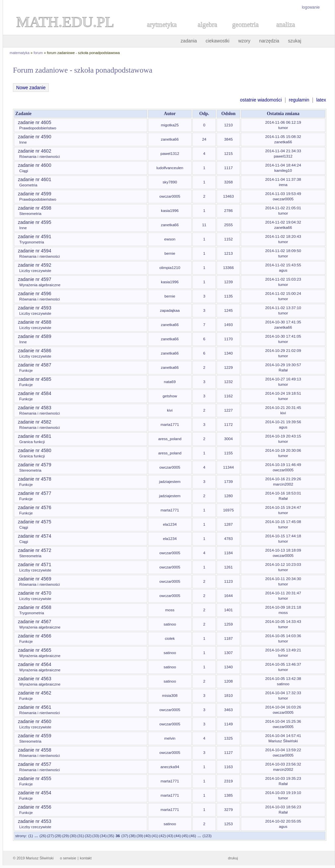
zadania (189, 41)
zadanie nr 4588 (34, 322)
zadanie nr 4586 (34, 351)
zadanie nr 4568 (34, 607)
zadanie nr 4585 (34, 379)
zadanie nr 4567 (34, 622)
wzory (244, 41)
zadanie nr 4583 (34, 408)
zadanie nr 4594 (34, 251)
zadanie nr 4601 (34, 179)
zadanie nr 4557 (34, 764)
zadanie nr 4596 (34, 294)
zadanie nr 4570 (34, 593)
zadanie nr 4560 (34, 721)
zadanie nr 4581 (34, 436)
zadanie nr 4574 (34, 536)
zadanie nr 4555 (34, 778)
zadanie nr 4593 (34, 308)
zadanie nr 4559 (34, 736)
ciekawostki (218, 41)
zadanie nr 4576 (34, 507)
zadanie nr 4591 (34, 236)
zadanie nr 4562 (34, 693)
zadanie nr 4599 (34, 194)
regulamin (299, 100)
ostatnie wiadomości (261, 100)
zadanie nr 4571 (34, 565)
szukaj (295, 41)
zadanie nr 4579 (34, 465)
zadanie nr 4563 (34, 679)
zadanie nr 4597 (34, 279)
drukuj (233, 858)
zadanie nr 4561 (34, 707)
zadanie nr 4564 (34, 664)
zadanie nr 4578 (34, 479)
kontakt (86, 858)
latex (321, 100)
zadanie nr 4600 (34, 165)
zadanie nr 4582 (34, 422)
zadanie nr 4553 (34, 821)
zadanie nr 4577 (34, 493)
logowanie (311, 7)
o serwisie (68, 858)
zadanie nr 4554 (34, 793)
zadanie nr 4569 (34, 579)
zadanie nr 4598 (34, 208)
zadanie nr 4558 (34, 750)
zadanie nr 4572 (34, 550)
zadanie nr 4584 (34, 393)
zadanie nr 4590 (34, 137)
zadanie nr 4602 (34, 151)
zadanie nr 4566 (34, 636)
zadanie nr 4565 (34, 650)
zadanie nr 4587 (34, 365)
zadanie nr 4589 (34, 336)
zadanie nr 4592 (34, 265)
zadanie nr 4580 (34, 450)
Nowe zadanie (31, 88)
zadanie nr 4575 (34, 522)
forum (38, 53)
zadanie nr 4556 (34, 807)
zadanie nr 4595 (34, 222)
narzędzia (269, 41)
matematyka (20, 53)
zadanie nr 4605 (34, 122)
